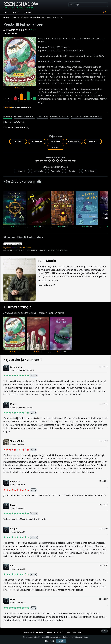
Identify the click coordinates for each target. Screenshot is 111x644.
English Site (76, 632)
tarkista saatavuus (22, 108)
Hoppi (13, 505)
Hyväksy (61, 641)
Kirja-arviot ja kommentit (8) (16, 127)
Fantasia (8, 116)
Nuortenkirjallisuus (24, 116)
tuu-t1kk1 (15, 481)
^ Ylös (105, 631)
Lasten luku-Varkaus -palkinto (87, 116)
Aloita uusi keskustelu (13, 244)
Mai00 (13, 404)
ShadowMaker (17, 441)
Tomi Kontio (10, 34)
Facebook (48, 632)
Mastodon (61, 632)
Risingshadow (21, 5)
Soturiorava (16, 367)
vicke (13, 599)
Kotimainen (42, 116)
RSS (68, 632)
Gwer (13, 566)
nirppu (14, 529)
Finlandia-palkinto (60, 116)
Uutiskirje (39, 632)
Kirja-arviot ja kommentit (22, 359)
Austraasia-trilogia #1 (15, 30)
